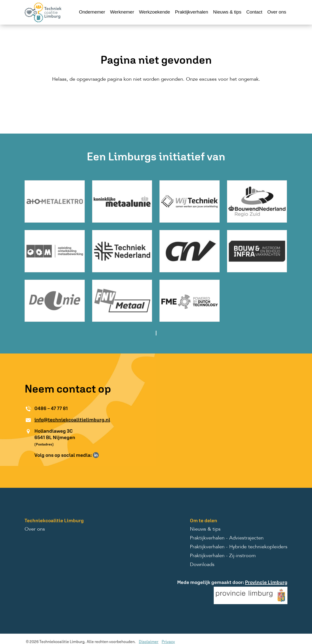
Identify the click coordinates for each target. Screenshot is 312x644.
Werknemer (122, 12)
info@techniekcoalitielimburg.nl (72, 420)
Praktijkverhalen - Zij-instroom (223, 556)
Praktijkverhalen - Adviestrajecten (227, 538)
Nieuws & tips (227, 12)
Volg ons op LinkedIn (96, 455)
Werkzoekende (155, 12)
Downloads (202, 565)
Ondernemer (92, 12)
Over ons (277, 12)
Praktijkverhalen (191, 12)
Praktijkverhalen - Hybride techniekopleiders (239, 547)
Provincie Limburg (266, 582)
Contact (254, 12)
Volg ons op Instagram (103, 455)
